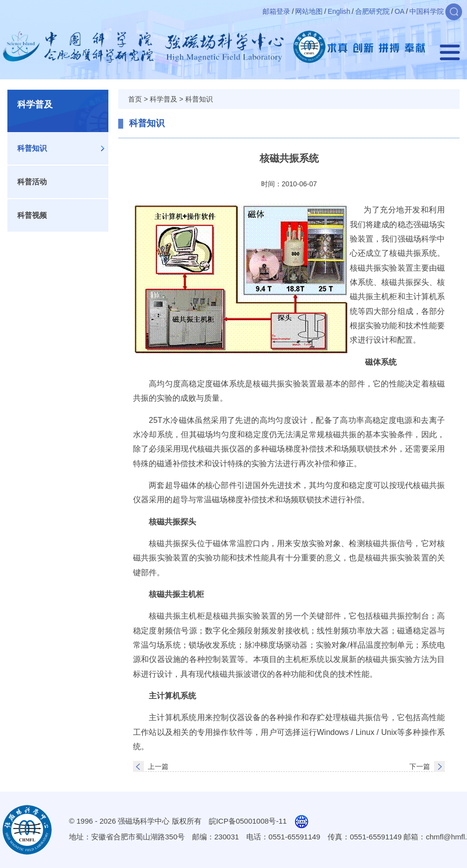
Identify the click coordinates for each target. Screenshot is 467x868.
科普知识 (32, 148)
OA (400, 11)
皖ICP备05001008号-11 (248, 821)
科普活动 (32, 182)
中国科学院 (427, 11)
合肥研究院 (372, 11)
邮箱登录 (276, 11)
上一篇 (158, 766)
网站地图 (309, 11)
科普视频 (32, 215)
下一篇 (420, 766)
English (339, 11)
